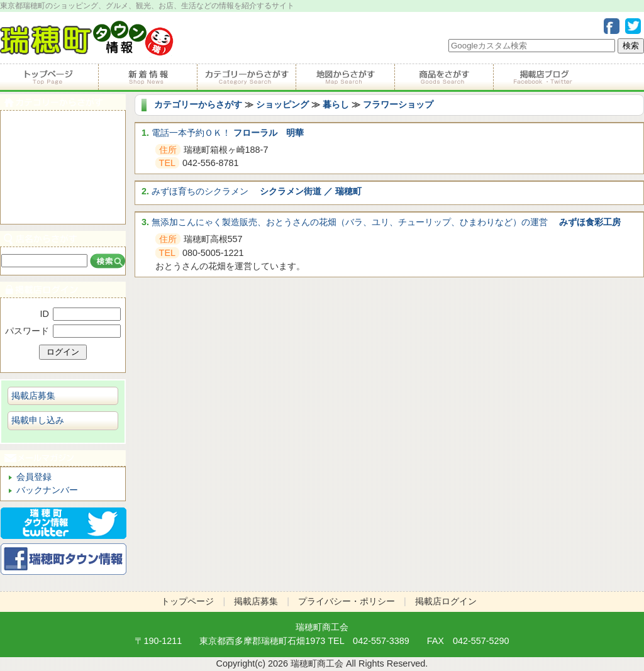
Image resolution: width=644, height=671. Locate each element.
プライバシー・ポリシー (347, 601)
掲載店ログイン (63, 290)
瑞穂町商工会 (322, 627)
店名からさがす (63, 239)
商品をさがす (444, 77)
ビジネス (63, 210)
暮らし (336, 104)
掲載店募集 (33, 396)
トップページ (49, 77)
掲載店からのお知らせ (147, 77)
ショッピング (282, 104)
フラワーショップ (398, 104)
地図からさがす (345, 77)
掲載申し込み (38, 420)
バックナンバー (47, 490)
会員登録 (34, 477)
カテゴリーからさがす (246, 77)
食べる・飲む (63, 125)
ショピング (63, 181)
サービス (63, 153)
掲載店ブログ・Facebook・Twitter (542, 77)
